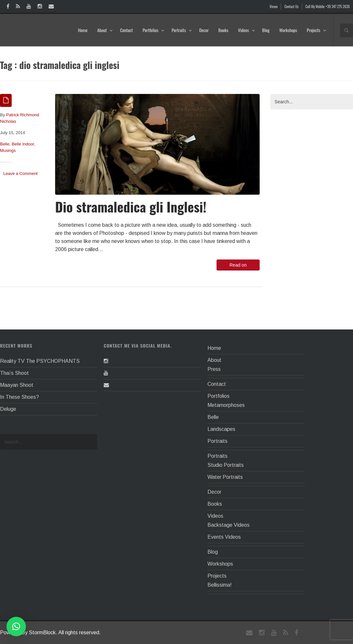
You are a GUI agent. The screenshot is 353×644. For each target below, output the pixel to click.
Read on (238, 265)
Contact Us (291, 6)
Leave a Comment (20, 173)
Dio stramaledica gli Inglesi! (131, 207)
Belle (5, 144)
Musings (8, 150)
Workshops (288, 30)
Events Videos (224, 537)
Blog (266, 30)
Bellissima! (220, 585)
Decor (204, 30)
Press (214, 369)
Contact (126, 30)
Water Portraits (225, 477)
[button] (16, 627)
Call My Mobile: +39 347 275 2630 (328, 6)
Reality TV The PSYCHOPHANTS (40, 361)
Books (223, 30)
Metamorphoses (226, 405)
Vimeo (274, 6)
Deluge (8, 409)
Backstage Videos (229, 525)
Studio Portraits (226, 465)
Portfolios (153, 30)
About (105, 30)
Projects (317, 30)
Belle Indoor (23, 144)
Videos (247, 30)
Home (83, 30)
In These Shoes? (19, 397)
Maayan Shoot (17, 385)
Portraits (182, 30)
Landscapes (221, 429)
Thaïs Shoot (14, 373)
